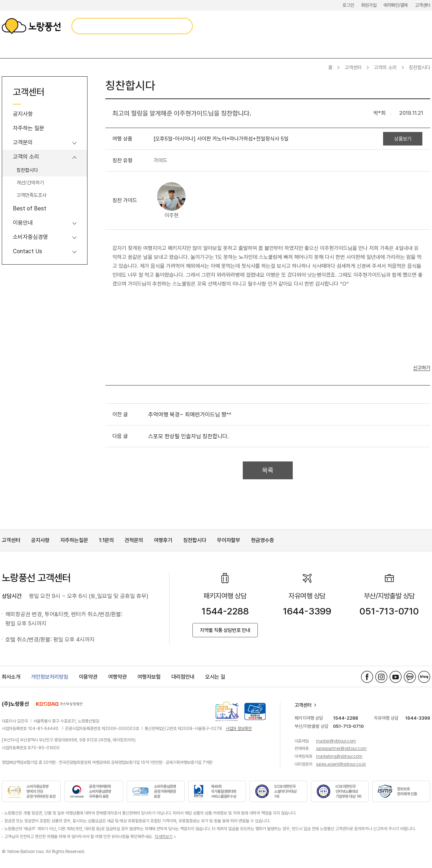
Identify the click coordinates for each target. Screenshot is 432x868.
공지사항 (23, 114)
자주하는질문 (74, 540)
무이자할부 (229, 540)
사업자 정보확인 (239, 729)
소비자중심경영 (30, 237)
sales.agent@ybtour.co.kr (341, 764)
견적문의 (134, 540)
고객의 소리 (385, 67)
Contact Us (27, 251)
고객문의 (23, 142)
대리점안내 (183, 677)
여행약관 (117, 677)
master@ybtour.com (336, 741)
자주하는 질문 (29, 128)
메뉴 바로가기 (0, 0)
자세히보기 (164, 837)
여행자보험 (149, 677)
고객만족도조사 (31, 195)
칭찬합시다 (27, 170)
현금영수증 (263, 540)
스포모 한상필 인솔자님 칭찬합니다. (189, 436)
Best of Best (30, 208)
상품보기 (403, 139)
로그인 (348, 5)
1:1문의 (106, 540)
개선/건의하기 (30, 183)
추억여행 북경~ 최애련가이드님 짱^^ (190, 415)
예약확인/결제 (396, 5)
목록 (268, 470)
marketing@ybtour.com (339, 756)
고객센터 (423, 5)
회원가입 (369, 5)
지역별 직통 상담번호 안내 (225, 630)
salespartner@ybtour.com (341, 749)
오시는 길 (215, 677)
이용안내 (23, 223)
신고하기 (422, 368)
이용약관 (88, 677)
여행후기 (163, 540)
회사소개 (11, 677)
